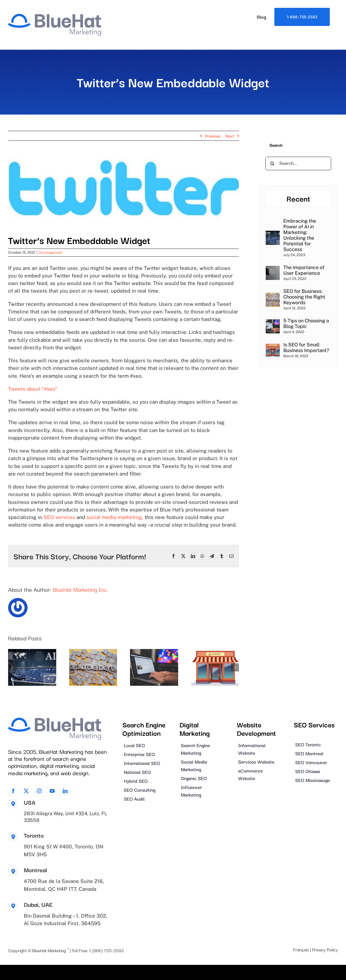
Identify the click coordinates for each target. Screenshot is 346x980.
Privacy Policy (325, 949)
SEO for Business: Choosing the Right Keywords (304, 297)
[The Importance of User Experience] (273, 269)
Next (230, 136)
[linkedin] (65, 791)
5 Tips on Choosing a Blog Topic (306, 323)
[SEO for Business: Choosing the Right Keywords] (273, 296)
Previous (213, 136)
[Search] (272, 163)
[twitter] (26, 791)
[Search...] (298, 163)
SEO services (59, 517)
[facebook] (13, 791)
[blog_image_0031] (124, 191)
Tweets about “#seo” (33, 389)
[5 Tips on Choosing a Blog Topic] (273, 323)
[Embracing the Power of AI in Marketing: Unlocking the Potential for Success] (273, 234)
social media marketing (114, 517)
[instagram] (39, 791)
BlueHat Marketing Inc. (80, 589)
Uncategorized (50, 252)
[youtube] (52, 791)
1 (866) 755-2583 (106, 949)
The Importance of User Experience (304, 270)
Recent (298, 198)
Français (301, 949)
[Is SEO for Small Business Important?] (273, 347)
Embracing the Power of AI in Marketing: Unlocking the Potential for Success (300, 235)
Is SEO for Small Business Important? (306, 347)
